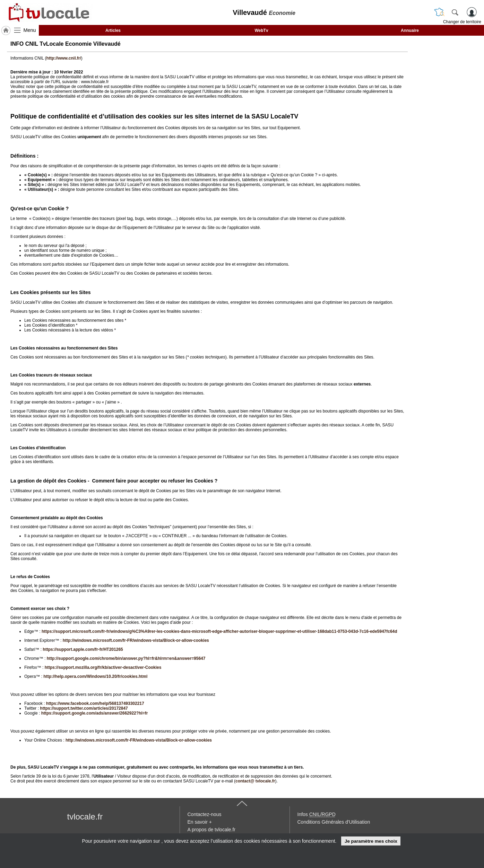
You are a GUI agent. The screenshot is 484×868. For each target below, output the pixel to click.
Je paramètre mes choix (371, 841)
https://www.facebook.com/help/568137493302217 (95, 703)
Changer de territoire (462, 22)
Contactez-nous (205, 814)
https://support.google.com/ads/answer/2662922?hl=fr (95, 713)
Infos (317, 814)
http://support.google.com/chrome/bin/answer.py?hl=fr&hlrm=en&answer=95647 (126, 658)
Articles (113, 30)
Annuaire (410, 30)
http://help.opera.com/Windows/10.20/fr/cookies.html (95, 676)
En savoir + (200, 822)
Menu (30, 30)
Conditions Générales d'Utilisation (334, 822)
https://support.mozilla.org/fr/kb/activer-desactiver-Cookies (103, 667)
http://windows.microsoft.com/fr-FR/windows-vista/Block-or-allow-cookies (136, 640)
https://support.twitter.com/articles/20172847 (84, 708)
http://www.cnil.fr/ (64, 58)
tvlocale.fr (85, 817)
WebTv (261, 30)
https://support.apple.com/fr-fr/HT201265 (83, 649)
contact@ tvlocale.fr (255, 781)
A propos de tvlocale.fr (212, 830)
